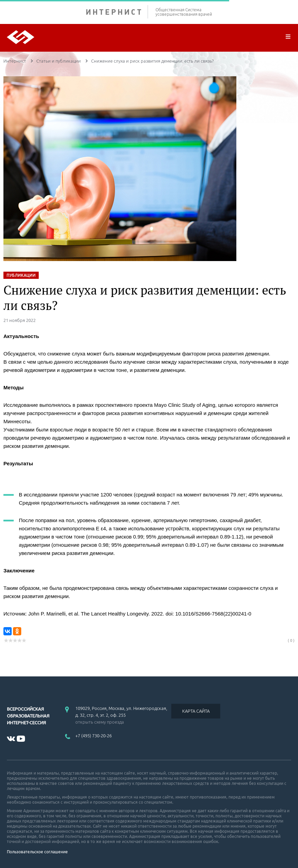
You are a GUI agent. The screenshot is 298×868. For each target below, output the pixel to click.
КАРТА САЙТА (196, 711)
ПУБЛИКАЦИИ (21, 275)
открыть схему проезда (100, 722)
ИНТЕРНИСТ (117, 12)
